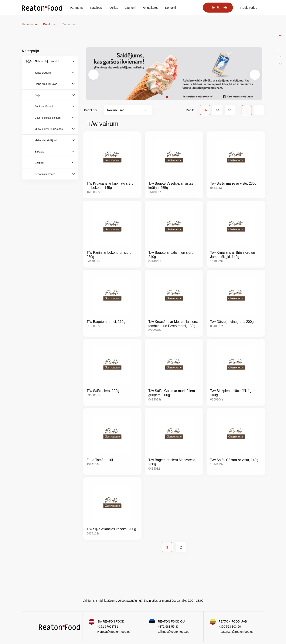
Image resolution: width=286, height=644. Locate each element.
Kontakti (171, 8)
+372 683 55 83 (168, 627)
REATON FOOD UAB (233, 621)
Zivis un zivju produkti (47, 61)
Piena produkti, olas (46, 84)
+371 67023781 (108, 627)
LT (279, 43)
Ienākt (216, 7)
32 (217, 110)
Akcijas (113, 8)
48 (230, 110)
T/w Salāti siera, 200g (103, 391)
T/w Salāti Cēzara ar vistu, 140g (234, 460)
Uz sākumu (30, 24)
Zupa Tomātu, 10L (100, 460)
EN (280, 57)
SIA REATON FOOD (111, 621)
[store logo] (42, 8)
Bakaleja (40, 152)
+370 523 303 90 (230, 627)
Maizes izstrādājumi (46, 140)
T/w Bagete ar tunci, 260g (106, 322)
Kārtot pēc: (91, 110)
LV (280, 36)
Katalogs (96, 8)
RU (280, 64)
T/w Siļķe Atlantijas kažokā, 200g (111, 529)
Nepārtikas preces (45, 174)
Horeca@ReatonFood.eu (114, 632)
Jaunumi (131, 8)
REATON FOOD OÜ (171, 621)
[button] (167, 97)
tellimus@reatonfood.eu (174, 632)
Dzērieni (39, 163)
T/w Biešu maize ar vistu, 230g (233, 183)
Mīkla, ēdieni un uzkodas (49, 129)
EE (280, 50)
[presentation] (93, 75)
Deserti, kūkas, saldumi (48, 118)
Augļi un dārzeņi (44, 107)
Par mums (77, 8)
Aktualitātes (151, 8)
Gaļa (37, 95)
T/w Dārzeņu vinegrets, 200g (232, 322)
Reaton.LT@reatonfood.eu (236, 632)
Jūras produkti (43, 73)
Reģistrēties (249, 8)
